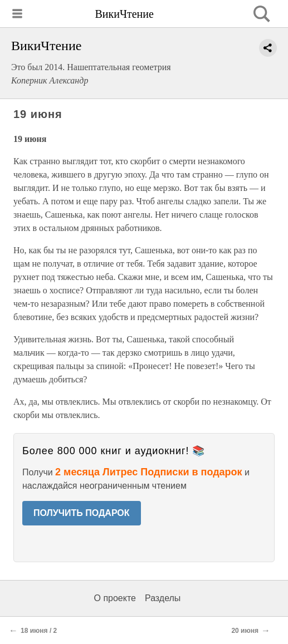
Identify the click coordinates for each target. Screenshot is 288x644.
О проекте (115, 598)
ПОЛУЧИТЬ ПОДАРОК (82, 513)
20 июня (245, 631)
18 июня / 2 (39, 631)
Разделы (163, 598)
